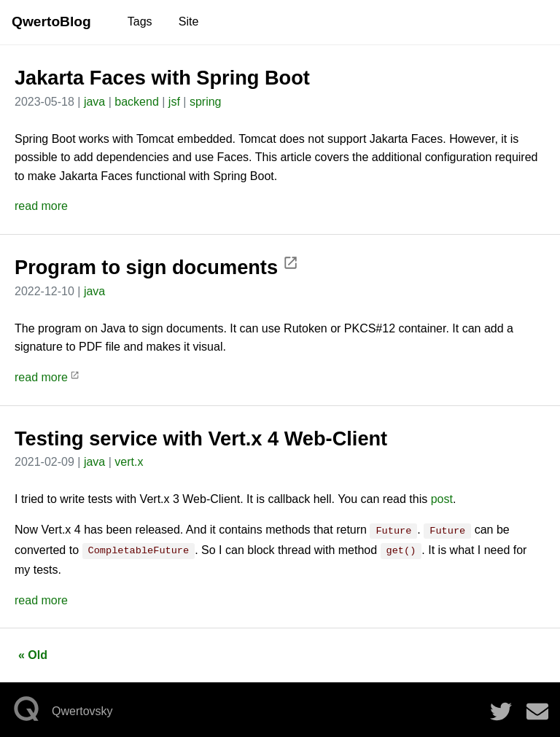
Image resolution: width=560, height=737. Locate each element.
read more (41, 206)
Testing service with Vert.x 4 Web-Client (201, 438)
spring (206, 102)
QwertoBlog (51, 22)
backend (137, 102)
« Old (33, 652)
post (442, 499)
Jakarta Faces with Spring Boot (162, 78)
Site (189, 22)
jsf (174, 102)
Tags (140, 22)
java (94, 102)
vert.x (129, 462)
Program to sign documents (156, 267)
